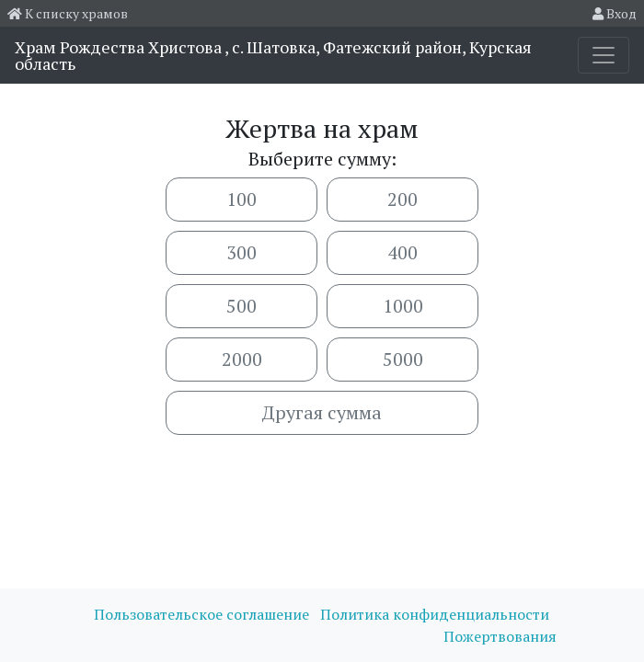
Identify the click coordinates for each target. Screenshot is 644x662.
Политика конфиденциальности (435, 614)
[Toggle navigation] (604, 55)
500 (241, 306)
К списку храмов (68, 13)
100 (241, 199)
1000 (403, 306)
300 (241, 252)
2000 (242, 359)
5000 (403, 359)
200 (402, 199)
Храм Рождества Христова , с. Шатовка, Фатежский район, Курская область (273, 55)
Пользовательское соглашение (203, 614)
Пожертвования (500, 636)
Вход (615, 13)
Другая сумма (322, 412)
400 (402, 252)
